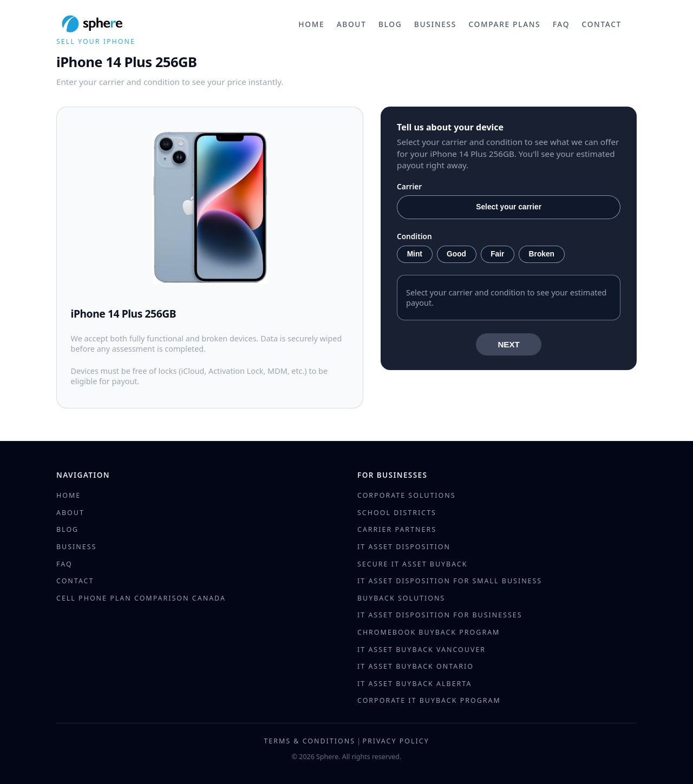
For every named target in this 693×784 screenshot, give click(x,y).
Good (456, 254)
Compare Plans (504, 24)
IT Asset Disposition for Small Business (450, 581)
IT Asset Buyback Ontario (416, 666)
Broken (542, 254)
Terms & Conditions (309, 741)
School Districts (397, 513)
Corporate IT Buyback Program (429, 700)
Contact (602, 24)
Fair (497, 254)
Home (311, 24)
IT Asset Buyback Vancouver (421, 650)
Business (435, 24)
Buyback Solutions (401, 598)
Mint (415, 254)
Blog (390, 24)
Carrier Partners (397, 529)
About (352, 24)
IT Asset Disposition (404, 547)
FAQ (561, 24)
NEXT (509, 344)
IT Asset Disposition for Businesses (440, 615)
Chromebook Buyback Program (429, 632)
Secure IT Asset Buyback (413, 564)
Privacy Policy (395, 741)
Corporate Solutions (407, 495)
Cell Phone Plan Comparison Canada (141, 598)
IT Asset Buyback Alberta (414, 684)
